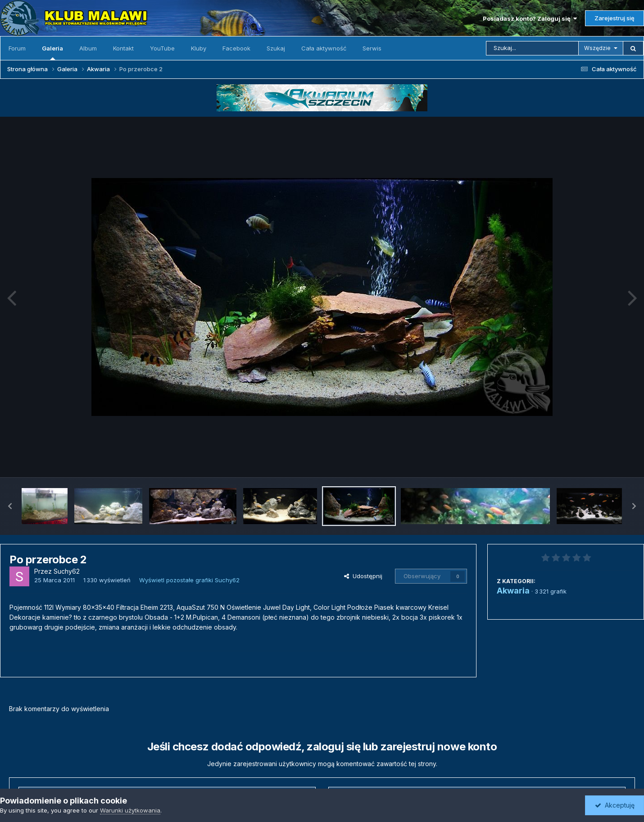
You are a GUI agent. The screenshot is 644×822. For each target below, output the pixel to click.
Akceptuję (615, 805)
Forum (17, 48)
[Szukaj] (532, 48)
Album (88, 48)
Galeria (52, 52)
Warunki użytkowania (130, 810)
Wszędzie (597, 48)
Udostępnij (363, 576)
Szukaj (276, 48)
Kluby (199, 48)
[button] (10, 506)
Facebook (236, 48)
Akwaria (513, 591)
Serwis (372, 48)
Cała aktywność (324, 48)
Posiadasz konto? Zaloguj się (530, 18)
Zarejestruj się (615, 18)
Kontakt (123, 48)
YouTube (162, 48)
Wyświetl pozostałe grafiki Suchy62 (189, 580)
